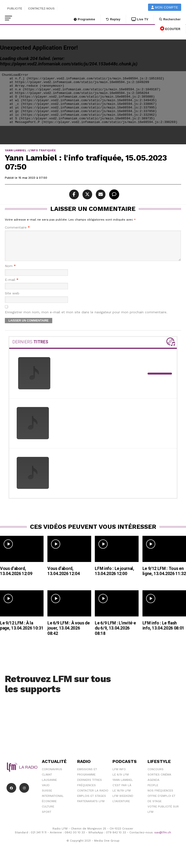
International (53, 802)
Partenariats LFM (91, 807)
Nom (10, 272)
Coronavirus (52, 775)
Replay (113, 19)
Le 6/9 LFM (121, 780)
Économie (49, 807)
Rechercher (170, 19)
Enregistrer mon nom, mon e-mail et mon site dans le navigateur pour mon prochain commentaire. (86, 318)
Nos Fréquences (160, 796)
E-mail (12, 286)
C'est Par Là (122, 791)
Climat (47, 780)
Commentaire (17, 227)
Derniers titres (89, 786)
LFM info (119, 775)
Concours (156, 775)
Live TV (140, 19)
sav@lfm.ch (163, 838)
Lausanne (49, 786)
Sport (47, 818)
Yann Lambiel (123, 786)
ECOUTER (170, 29)
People (153, 791)
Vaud (46, 791)
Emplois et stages (92, 802)
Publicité (15, 8)
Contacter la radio (93, 796)
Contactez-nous (41, 8)
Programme (85, 19)
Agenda (153, 786)
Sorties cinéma (159, 780)
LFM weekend (123, 802)
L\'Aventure (121, 807)
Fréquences (86, 791)
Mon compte (165, 7)
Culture (48, 812)
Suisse (47, 796)
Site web (12, 299)
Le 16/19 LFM (122, 796)
